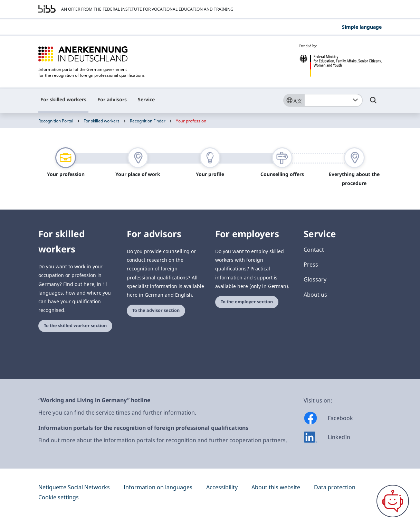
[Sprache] (294, 100)
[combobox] (333, 100)
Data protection (335, 487)
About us (315, 295)
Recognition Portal (56, 121)
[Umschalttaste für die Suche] (373, 103)
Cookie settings (59, 497)
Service (146, 99)
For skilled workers (63, 99)
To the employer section (247, 302)
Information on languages (158, 487)
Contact (314, 250)
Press (311, 265)
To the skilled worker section (75, 326)
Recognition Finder (148, 121)
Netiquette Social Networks (74, 487)
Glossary (315, 279)
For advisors (112, 99)
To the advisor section (156, 310)
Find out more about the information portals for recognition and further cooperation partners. (163, 440)
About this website (276, 487)
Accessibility (222, 487)
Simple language (362, 27)
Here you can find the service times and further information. (117, 413)
